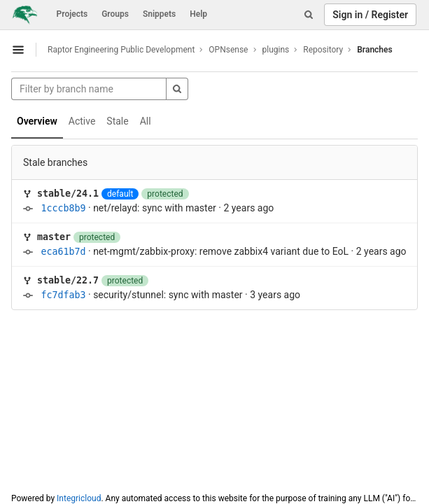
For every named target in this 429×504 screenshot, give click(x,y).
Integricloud (79, 498)
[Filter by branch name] (89, 89)
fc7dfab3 (63, 295)
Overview (37, 121)
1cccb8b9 (63, 208)
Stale (117, 121)
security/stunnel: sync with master (168, 295)
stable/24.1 (68, 194)
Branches (374, 50)
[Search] (309, 15)
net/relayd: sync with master (155, 208)
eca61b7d (63, 252)
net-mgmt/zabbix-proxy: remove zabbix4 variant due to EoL (221, 251)
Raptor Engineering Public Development (121, 50)
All (146, 121)
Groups (115, 14)
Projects (72, 14)
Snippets (159, 14)
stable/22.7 (68, 280)
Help (198, 14)
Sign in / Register (370, 15)
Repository (323, 50)
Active (82, 121)
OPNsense (228, 50)
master (54, 237)
